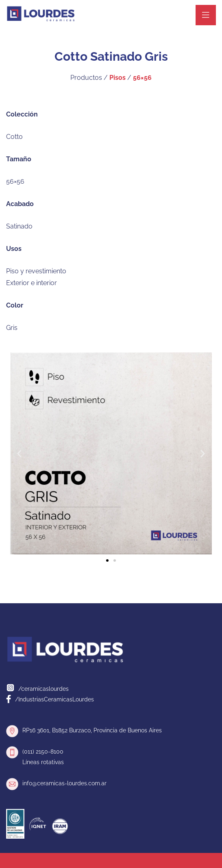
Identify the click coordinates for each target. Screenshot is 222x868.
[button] (19, 454)
